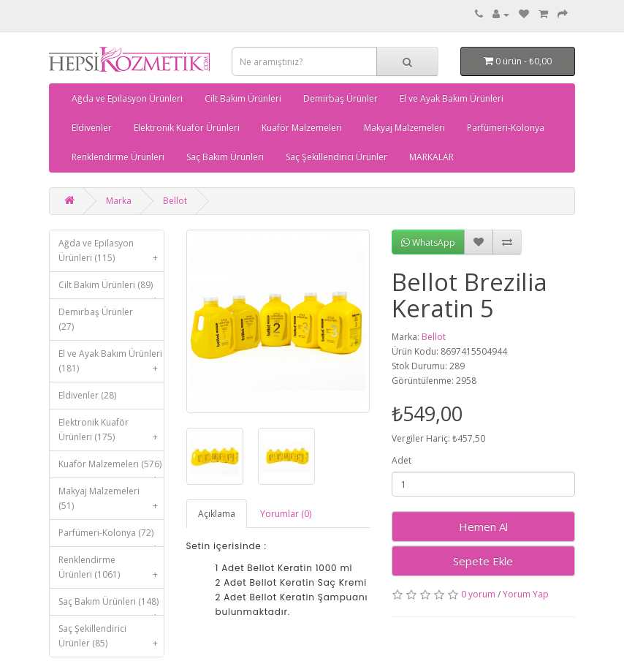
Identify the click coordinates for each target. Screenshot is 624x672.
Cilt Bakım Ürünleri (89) (111, 288)
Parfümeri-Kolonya (506, 128)
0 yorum (478, 594)
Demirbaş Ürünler (340, 98)
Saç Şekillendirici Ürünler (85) (111, 639)
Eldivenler (92, 128)
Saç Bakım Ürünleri (225, 157)
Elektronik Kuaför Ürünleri (187, 128)
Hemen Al (483, 526)
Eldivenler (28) (87, 395)
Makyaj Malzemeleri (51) (111, 502)
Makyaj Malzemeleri (404, 128)
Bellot (175, 201)
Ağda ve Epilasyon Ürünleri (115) (111, 254)
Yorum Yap (526, 594)
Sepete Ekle (483, 561)
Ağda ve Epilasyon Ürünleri (127, 98)
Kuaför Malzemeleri (302, 128)
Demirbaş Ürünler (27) (96, 319)
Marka (119, 201)
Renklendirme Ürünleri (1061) (111, 571)
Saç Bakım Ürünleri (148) (111, 605)
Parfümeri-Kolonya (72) (111, 536)
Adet (402, 460)
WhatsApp (428, 242)
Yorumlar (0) (286, 514)
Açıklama (217, 514)
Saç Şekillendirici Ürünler (336, 157)
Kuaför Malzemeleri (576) (111, 468)
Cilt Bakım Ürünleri (243, 98)
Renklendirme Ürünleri (118, 157)
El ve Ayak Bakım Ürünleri (452, 98)
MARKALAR (431, 157)
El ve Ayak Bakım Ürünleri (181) (111, 365)
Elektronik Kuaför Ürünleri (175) (111, 433)
